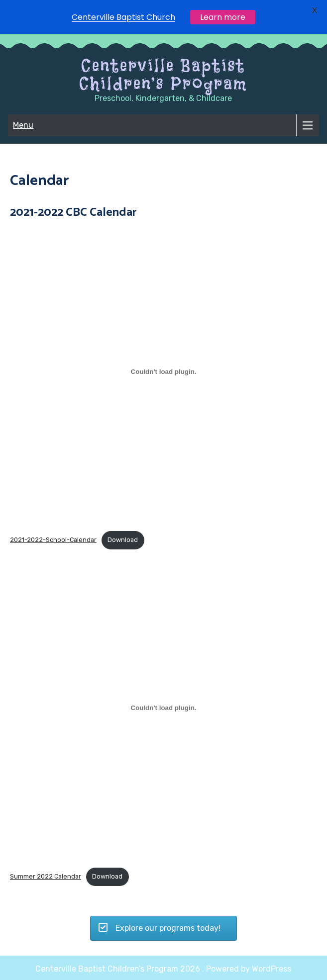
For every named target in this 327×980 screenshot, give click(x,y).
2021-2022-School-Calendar (53, 540)
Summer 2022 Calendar (46, 876)
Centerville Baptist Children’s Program (163, 75)
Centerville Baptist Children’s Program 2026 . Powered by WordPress (163, 969)
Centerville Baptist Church (123, 17)
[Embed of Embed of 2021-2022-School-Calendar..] (163, 371)
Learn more (223, 17)
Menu (23, 125)
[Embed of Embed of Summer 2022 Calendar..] (163, 708)
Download (123, 540)
